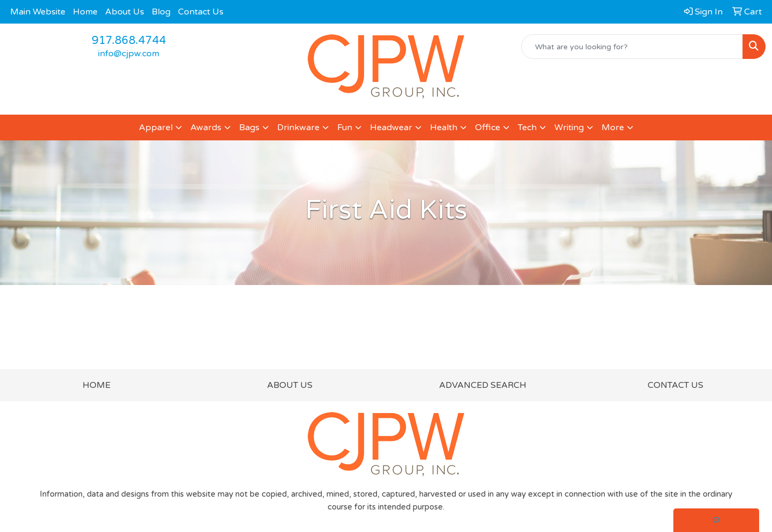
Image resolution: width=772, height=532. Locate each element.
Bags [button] (249, 128)
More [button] (613, 128)
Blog (161, 12)
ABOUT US (290, 385)
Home (85, 12)
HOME (96, 385)
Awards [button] (206, 128)
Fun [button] (345, 128)
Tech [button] (527, 128)
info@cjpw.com (129, 54)
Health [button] (444, 128)
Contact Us (201, 12)
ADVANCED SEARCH (483, 385)
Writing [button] (569, 128)
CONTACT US (675, 385)
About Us (125, 12)
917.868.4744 (129, 41)
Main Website (38, 12)
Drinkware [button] (298, 128)
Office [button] (488, 128)
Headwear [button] (391, 128)
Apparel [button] (156, 128)
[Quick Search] (632, 47)
